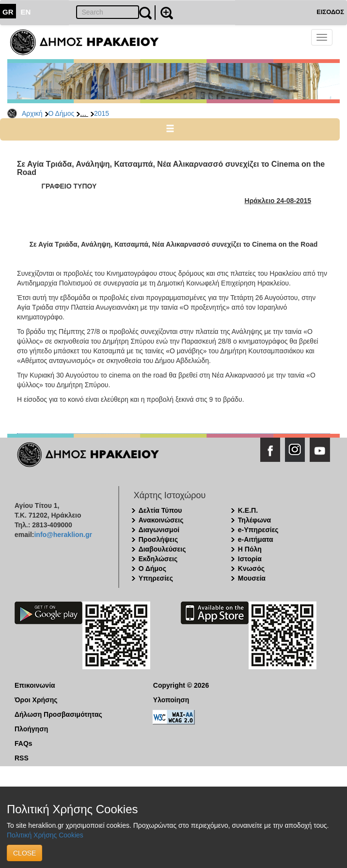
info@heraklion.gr (63, 535)
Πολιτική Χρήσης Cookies (45, 835)
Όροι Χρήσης (36, 700)
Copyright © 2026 (181, 685)
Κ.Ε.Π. (248, 510)
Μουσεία (252, 578)
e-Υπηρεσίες (258, 530)
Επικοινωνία (35, 685)
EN (26, 12)
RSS (22, 758)
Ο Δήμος (62, 113)
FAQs (24, 743)
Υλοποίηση (171, 700)
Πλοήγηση (31, 729)
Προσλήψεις (158, 539)
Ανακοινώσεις (161, 520)
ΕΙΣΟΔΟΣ (330, 12)
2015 (102, 113)
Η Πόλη (250, 549)
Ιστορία (250, 559)
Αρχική (32, 113)
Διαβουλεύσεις (162, 549)
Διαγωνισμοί (159, 530)
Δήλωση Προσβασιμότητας (58, 714)
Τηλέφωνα (254, 520)
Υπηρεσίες (156, 578)
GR (8, 12)
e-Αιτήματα (256, 539)
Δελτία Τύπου (160, 510)
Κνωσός (251, 568)
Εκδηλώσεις (158, 559)
